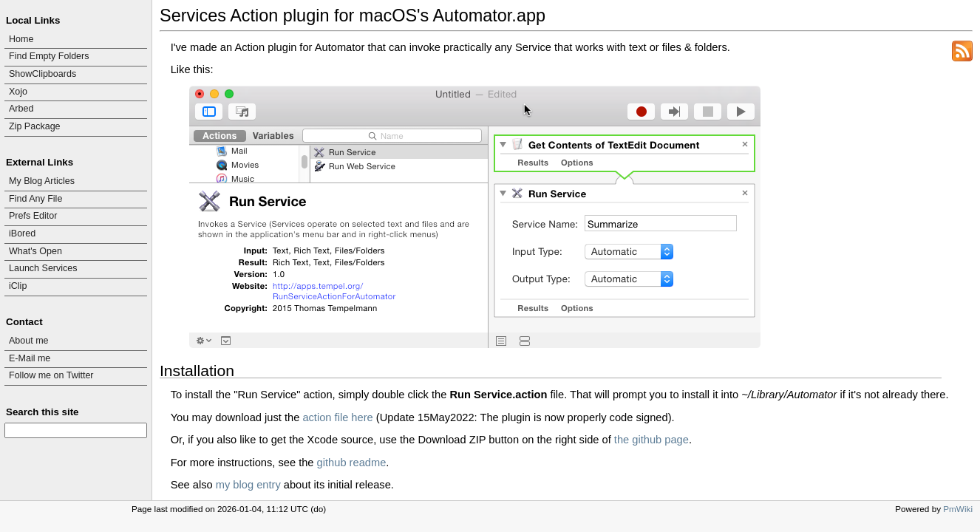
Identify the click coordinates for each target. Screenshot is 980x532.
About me (29, 341)
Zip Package (35, 126)
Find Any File (35, 199)
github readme (352, 463)
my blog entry (248, 485)
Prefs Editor (33, 216)
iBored (22, 233)
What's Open (35, 251)
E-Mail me (30, 358)
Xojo (18, 92)
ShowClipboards (42, 74)
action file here (337, 417)
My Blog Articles (42, 181)
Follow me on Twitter (51, 375)
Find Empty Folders (49, 56)
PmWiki (958, 509)
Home (21, 39)
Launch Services (43, 268)
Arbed (21, 109)
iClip (18, 286)
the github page (651, 440)
